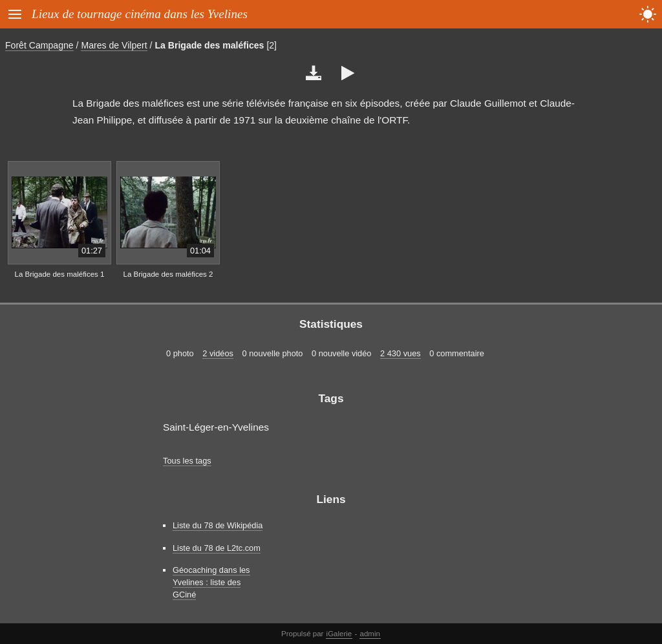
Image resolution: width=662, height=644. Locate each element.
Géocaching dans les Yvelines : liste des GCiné (211, 582)
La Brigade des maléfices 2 (168, 274)
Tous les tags (187, 461)
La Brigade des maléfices (209, 45)
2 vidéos (218, 353)
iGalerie (339, 634)
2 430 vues (400, 353)
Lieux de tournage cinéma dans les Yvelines (140, 14)
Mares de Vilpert (114, 45)
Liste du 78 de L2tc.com (217, 548)
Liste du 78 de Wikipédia (218, 525)
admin (370, 634)
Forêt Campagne (39, 45)
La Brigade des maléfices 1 (60, 274)
